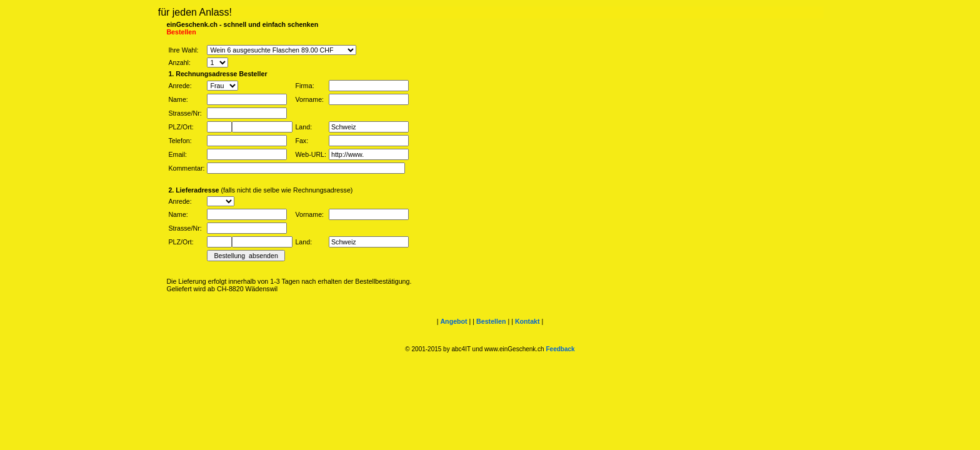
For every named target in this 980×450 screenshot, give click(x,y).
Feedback (560, 349)
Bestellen (491, 321)
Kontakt (527, 321)
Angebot (453, 321)
